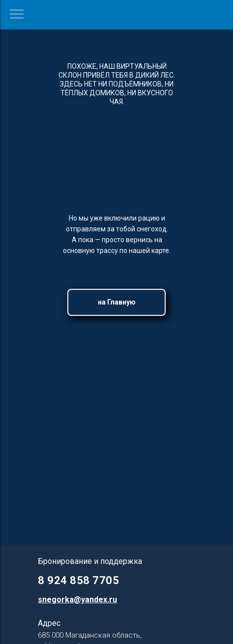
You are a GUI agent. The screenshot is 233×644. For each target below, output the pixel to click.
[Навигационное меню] (17, 15)
